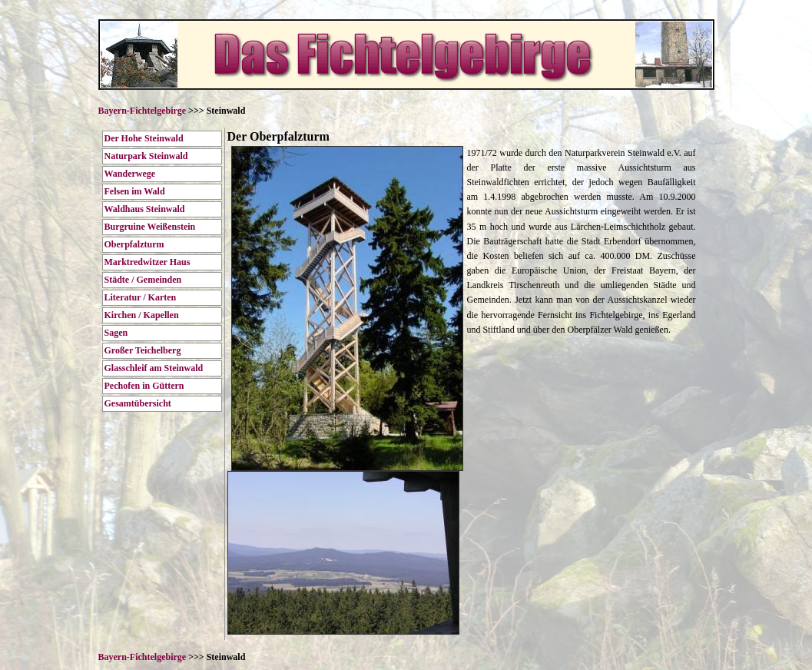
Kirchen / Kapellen (142, 315)
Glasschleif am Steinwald (154, 368)
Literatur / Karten (141, 297)
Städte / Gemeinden (143, 280)
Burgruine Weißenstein (150, 227)
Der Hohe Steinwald (144, 138)
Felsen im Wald (135, 191)
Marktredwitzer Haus (147, 262)
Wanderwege (130, 174)
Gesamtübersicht (138, 403)
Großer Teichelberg (143, 350)
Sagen (116, 333)
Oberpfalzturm (134, 244)
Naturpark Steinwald (146, 156)
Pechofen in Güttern (144, 386)
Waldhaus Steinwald (145, 209)
